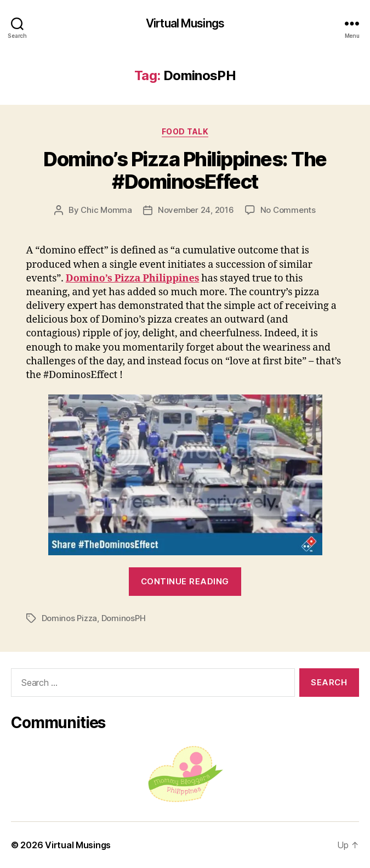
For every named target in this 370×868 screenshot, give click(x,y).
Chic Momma (106, 210)
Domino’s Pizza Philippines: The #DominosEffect (185, 170)
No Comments (288, 210)
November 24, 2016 (196, 210)
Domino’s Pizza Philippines (132, 278)
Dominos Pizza (70, 618)
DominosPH (124, 618)
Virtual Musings (185, 23)
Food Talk (185, 131)
